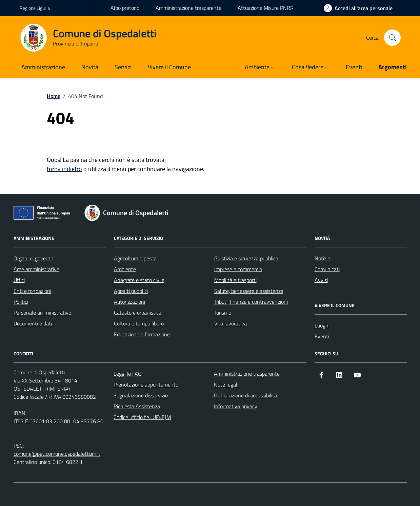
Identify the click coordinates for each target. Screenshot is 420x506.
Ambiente (125, 269)
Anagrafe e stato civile (139, 280)
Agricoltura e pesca (135, 258)
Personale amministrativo (42, 313)
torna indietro (64, 169)
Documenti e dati (33, 323)
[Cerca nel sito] (392, 38)
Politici (21, 302)
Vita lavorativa (231, 323)
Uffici (19, 280)
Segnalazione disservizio (141, 395)
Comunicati (327, 269)
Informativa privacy (236, 406)
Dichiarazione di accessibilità (245, 395)
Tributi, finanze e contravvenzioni (251, 302)
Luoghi (322, 325)
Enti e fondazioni (32, 291)
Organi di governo (33, 258)
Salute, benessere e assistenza (249, 291)
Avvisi (321, 280)
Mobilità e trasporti (235, 280)
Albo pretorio (125, 8)
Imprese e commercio (238, 269)
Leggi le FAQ (128, 374)
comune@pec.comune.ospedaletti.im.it (57, 454)
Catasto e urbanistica (138, 313)
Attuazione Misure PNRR (266, 8)
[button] (260, 68)
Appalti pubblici (131, 291)
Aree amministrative (36, 269)
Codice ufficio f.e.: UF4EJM (142, 417)
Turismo (223, 313)
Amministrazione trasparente (188, 8)
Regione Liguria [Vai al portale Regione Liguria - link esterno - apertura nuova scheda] (35, 8)
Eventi (322, 336)
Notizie (322, 258)
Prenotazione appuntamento (146, 385)
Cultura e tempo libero (139, 323)
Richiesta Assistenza (137, 406)
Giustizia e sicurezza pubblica (246, 258)
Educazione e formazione (142, 334)
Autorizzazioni (129, 302)
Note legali (226, 385)
